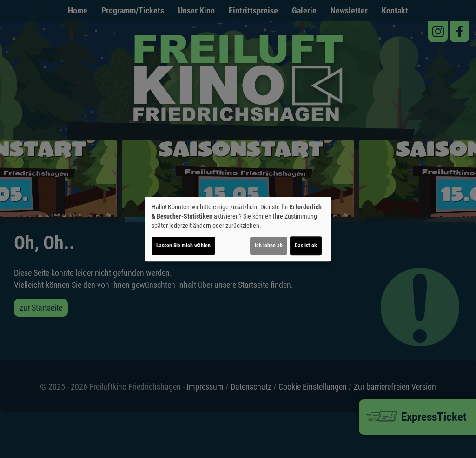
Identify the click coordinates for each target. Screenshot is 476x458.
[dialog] (238, 229)
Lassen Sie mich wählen (183, 246)
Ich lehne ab (269, 246)
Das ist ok (306, 246)
